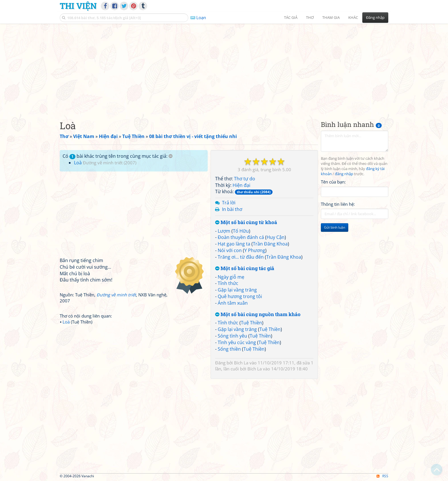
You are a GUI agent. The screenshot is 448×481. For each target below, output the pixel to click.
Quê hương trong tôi (240, 296)
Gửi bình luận (335, 227)
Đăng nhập (375, 17)
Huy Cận (276, 237)
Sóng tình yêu (232, 336)
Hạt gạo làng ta (234, 244)
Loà (78, 163)
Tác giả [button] (291, 17)
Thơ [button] (310, 17)
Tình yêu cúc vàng (237, 342)
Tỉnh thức (228, 283)
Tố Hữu (241, 231)
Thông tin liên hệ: (338, 204)
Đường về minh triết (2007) (110, 163)
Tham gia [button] (331, 17)
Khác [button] (353, 17)
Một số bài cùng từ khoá (246, 222)
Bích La (241, 363)
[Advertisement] (224, 67)
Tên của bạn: (333, 182)
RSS (382, 476)
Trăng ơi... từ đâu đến (241, 257)
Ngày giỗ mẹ (231, 277)
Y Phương (255, 250)
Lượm (224, 231)
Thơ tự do (245, 179)
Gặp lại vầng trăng (237, 290)
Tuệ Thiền (251, 323)
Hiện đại (241, 185)
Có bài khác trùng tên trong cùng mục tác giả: (118, 156)
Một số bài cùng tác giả (245, 269)
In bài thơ (232, 209)
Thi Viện (78, 6)
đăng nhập (344, 174)
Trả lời (229, 203)
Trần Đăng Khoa (270, 244)
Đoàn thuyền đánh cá (241, 237)
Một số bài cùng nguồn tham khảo (258, 315)
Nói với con (230, 250)
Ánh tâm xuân (233, 303)
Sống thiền (229, 349)
